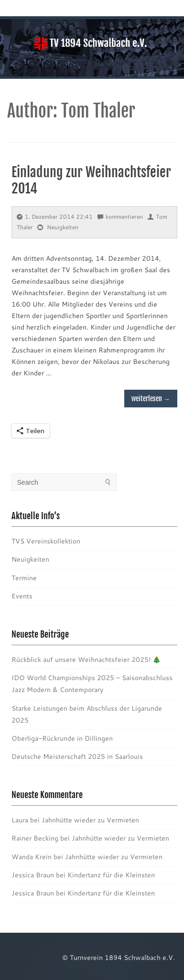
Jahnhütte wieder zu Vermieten (90, 820)
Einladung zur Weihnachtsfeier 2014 (91, 180)
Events (22, 596)
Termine (24, 578)
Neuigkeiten (63, 227)
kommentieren (120, 217)
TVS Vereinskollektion (46, 541)
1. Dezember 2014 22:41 (55, 217)
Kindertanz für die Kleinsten (111, 875)
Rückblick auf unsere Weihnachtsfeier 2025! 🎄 (86, 660)
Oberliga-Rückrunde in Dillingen (62, 738)
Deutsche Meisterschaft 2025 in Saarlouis (77, 756)
